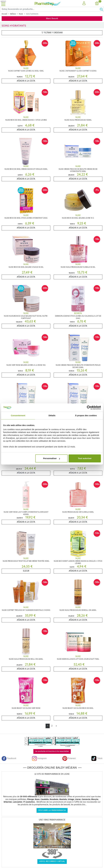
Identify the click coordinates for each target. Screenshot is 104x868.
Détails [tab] (52, 415)
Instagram (39, 758)
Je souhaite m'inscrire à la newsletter (52, 751)
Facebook (9, 758)
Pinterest (69, 758)
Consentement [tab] (18, 415)
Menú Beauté (52, 18)
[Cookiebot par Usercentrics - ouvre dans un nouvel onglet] (89, 408)
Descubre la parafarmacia (52, 810)
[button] (84, 3)
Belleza (13, 14)
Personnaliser (52, 458)
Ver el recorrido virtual (52, 861)
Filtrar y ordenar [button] (52, 33)
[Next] (56, 726)
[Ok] (102, 9)
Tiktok (97, 758)
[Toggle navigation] (3, 3)
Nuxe (21, 14)
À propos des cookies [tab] (86, 415)
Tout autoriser (85, 458)
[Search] (50, 9)
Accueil (4, 14)
